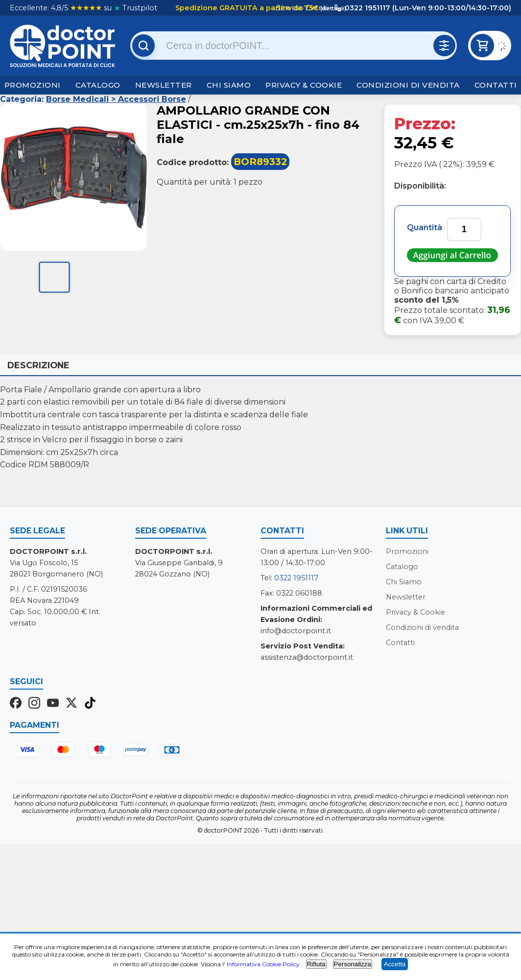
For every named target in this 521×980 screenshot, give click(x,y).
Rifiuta (316, 964)
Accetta (395, 964)
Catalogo (98, 85)
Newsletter (164, 85)
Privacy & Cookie (304, 85)
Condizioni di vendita (408, 85)
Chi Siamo (229, 85)
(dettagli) (332, 8)
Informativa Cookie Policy (263, 964)
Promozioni (33, 85)
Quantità (425, 227)
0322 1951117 (296, 578)
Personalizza (353, 964)
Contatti (496, 85)
